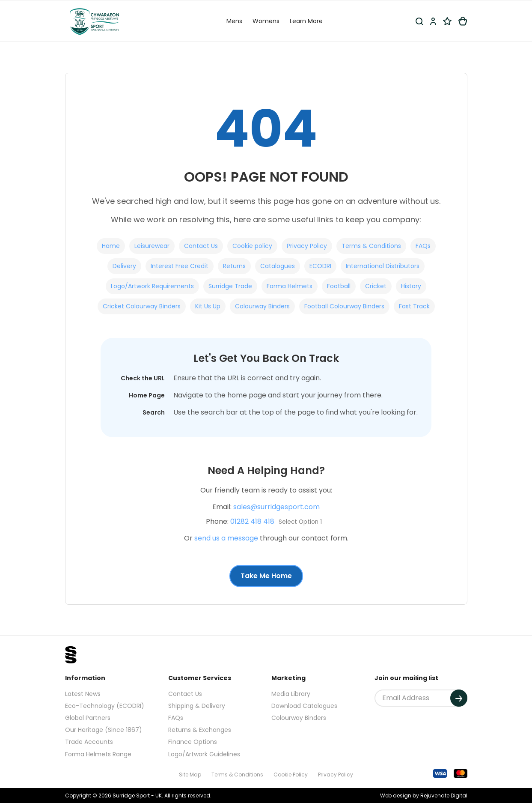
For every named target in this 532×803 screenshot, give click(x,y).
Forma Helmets (290, 286)
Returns (234, 266)
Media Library (291, 694)
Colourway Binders (262, 306)
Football (339, 286)
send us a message (226, 538)
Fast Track (414, 306)
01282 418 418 (252, 521)
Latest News (83, 694)
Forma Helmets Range (98, 754)
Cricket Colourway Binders (142, 306)
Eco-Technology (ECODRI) (105, 706)
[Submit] (459, 698)
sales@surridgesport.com (276, 507)
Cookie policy (252, 246)
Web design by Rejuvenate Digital (424, 796)
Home (111, 246)
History (411, 286)
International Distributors (383, 266)
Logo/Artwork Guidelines (204, 754)
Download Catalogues (304, 706)
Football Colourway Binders (344, 306)
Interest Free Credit (180, 266)
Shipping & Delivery (197, 706)
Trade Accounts (89, 742)
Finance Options (193, 742)
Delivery (124, 266)
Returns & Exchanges (200, 730)
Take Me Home (266, 576)
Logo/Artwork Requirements (152, 286)
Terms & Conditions (371, 246)
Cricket (376, 286)
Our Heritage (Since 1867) (104, 730)
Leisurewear (152, 246)
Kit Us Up (208, 306)
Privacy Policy (307, 246)
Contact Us (201, 246)
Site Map (190, 775)
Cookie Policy (291, 775)
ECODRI (320, 266)
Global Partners (88, 718)
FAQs (423, 246)
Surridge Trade (230, 286)
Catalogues (278, 266)
